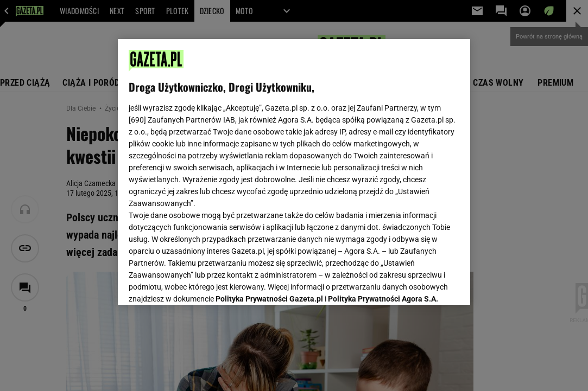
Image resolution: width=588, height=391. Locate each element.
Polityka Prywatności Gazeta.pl (269, 167)
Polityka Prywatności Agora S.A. (383, 167)
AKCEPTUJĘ (423, 284)
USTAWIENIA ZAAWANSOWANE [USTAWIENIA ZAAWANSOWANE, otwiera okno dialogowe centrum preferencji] (200, 283)
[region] (294, 172)
